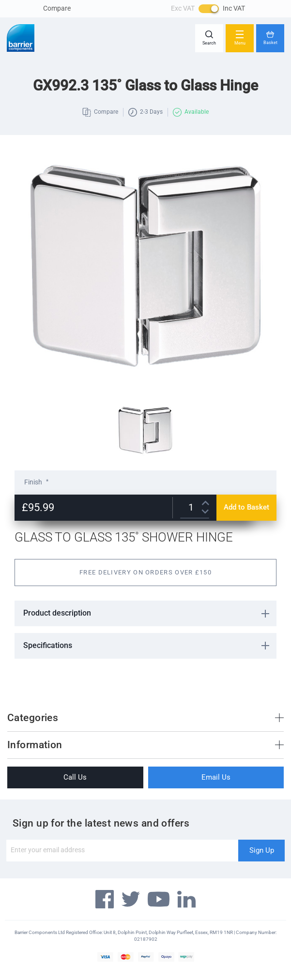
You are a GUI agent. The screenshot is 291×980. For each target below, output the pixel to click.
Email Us (216, 777)
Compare (57, 8)
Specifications (48, 645)
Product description (57, 613)
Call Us (75, 777)
